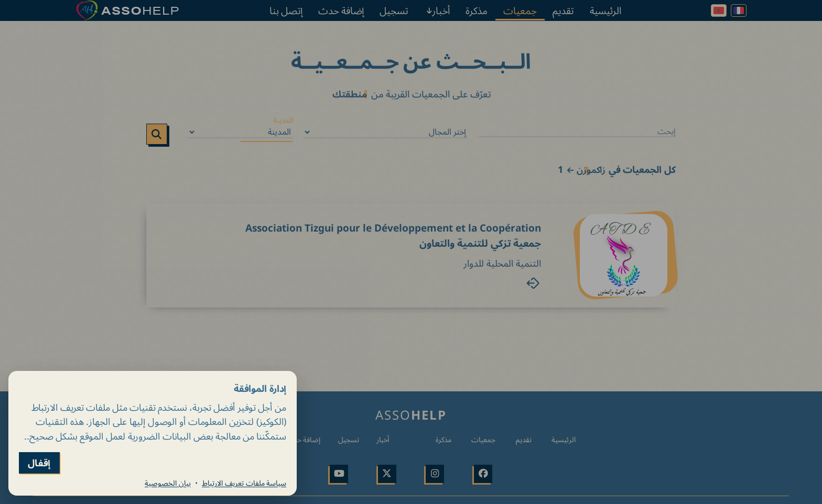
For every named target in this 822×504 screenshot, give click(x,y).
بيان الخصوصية (168, 483)
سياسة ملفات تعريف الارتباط (244, 483)
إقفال (39, 463)
